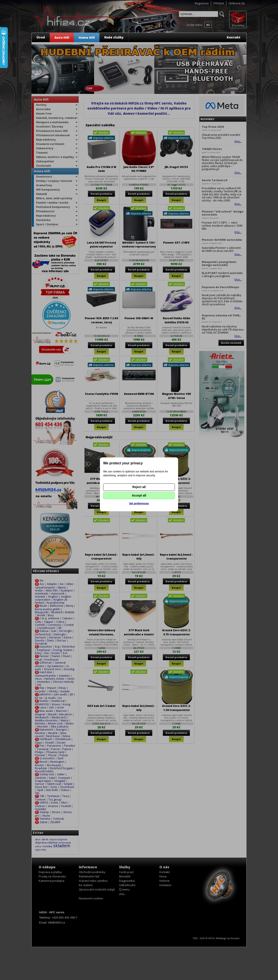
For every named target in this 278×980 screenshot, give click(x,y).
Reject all (139, 487)
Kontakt (234, 37)
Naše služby (114, 37)
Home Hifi (87, 37)
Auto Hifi (62, 37)
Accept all (139, 495)
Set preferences (139, 503)
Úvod (41, 37)
